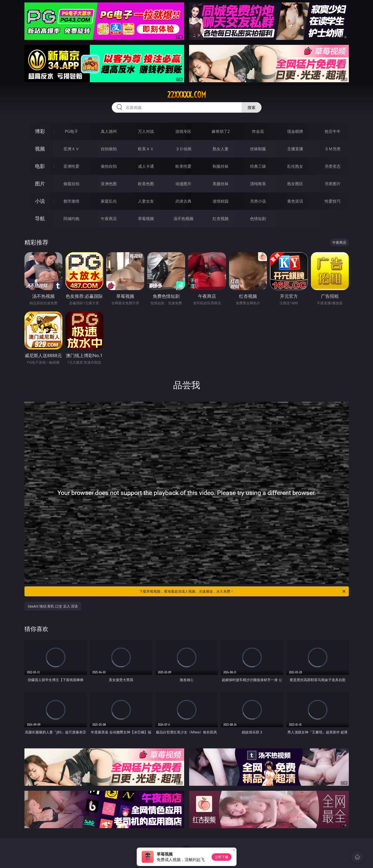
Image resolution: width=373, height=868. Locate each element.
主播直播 (295, 149)
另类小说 (258, 201)
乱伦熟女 (295, 166)
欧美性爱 (183, 166)
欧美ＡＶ (146, 149)
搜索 (251, 107)
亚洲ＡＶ (71, 149)
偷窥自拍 (71, 184)
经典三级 (258, 166)
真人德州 (109, 131)
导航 (40, 218)
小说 (40, 201)
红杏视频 (221, 219)
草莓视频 (146, 219)
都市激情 (71, 201)
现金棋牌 (295, 131)
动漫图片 (183, 184)
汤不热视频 (183, 219)
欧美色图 (146, 184)
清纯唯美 (258, 184)
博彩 (40, 131)
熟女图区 (295, 184)
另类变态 (333, 166)
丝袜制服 (258, 149)
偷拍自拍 (109, 166)
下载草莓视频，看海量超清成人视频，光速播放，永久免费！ (243, 591)
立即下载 (222, 857)
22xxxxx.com (187, 95)
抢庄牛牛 (333, 131)
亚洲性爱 (71, 166)
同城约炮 (71, 219)
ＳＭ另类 (333, 149)
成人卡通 (146, 166)
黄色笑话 (295, 201)
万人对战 (146, 131)
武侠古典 (183, 201)
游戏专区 (183, 131)
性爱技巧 (333, 201)
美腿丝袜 (221, 184)
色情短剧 (258, 219)
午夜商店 (109, 219)
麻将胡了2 (221, 131)
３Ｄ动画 (183, 149)
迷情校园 (221, 201)
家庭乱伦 (109, 201)
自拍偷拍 (109, 149)
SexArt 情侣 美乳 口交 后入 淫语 (53, 606)
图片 (40, 184)
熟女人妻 (221, 149)
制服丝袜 (221, 166)
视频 (40, 149)
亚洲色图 (109, 184)
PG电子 (71, 131)
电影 (40, 166)
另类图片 (333, 184)
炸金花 (258, 131)
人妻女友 (146, 201)
